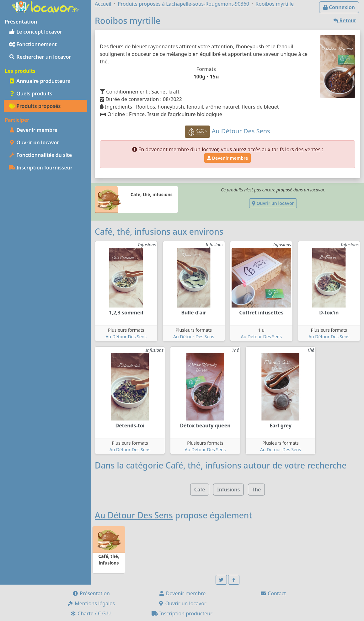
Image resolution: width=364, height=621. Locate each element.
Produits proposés (35, 106)
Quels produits (31, 94)
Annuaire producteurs (39, 81)
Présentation (91, 593)
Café (200, 490)
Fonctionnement (33, 44)
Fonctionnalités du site (40, 155)
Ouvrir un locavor (34, 142)
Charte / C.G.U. (91, 613)
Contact (273, 593)
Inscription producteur (182, 613)
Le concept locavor (35, 32)
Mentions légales (91, 603)
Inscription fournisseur (41, 168)
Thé (257, 490)
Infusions (229, 490)
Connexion (339, 7)
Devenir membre (33, 130)
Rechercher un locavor (40, 57)
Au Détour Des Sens (126, 337)
